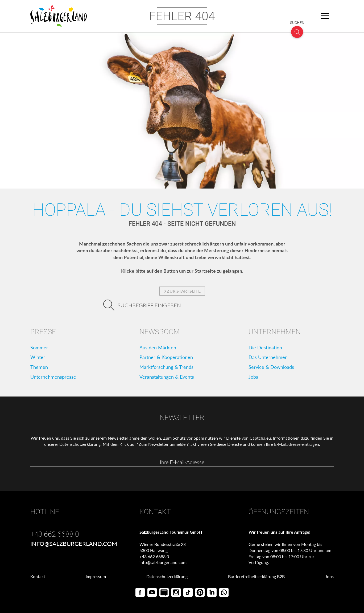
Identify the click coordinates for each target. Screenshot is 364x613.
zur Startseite (182, 291)
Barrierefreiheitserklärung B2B (256, 576)
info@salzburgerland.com (74, 544)
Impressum (96, 576)
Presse (43, 332)
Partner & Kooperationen (166, 357)
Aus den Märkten (158, 348)
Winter (38, 357)
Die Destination (265, 348)
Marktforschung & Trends (166, 367)
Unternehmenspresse (53, 377)
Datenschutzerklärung (80, 444)
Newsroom (160, 332)
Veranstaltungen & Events (167, 377)
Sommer (39, 348)
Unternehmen (275, 332)
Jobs (253, 377)
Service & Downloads (271, 367)
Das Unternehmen (268, 357)
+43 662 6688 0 (55, 534)
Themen (39, 367)
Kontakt (38, 576)
